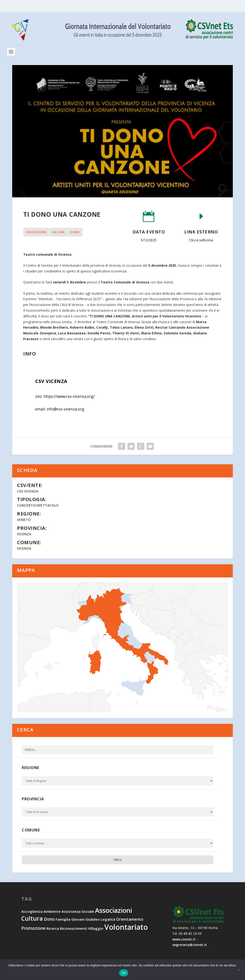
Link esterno (201, 232)
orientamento (130, 919)
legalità (108, 919)
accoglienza (32, 911)
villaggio (96, 928)
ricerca (53, 928)
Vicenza (24, 534)
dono (75, 232)
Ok (124, 973)
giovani (78, 919)
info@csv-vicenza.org (65, 409)
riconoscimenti (74, 928)
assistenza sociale (78, 911)
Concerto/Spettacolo (38, 505)
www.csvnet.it (184, 939)
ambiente (52, 911)
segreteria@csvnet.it (190, 945)
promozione (33, 928)
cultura (58, 232)
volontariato (126, 927)
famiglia (63, 919)
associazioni (36, 232)
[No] (239, 970)
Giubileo (93, 919)
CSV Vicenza (28, 491)
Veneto (24, 520)
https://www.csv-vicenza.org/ (69, 396)
